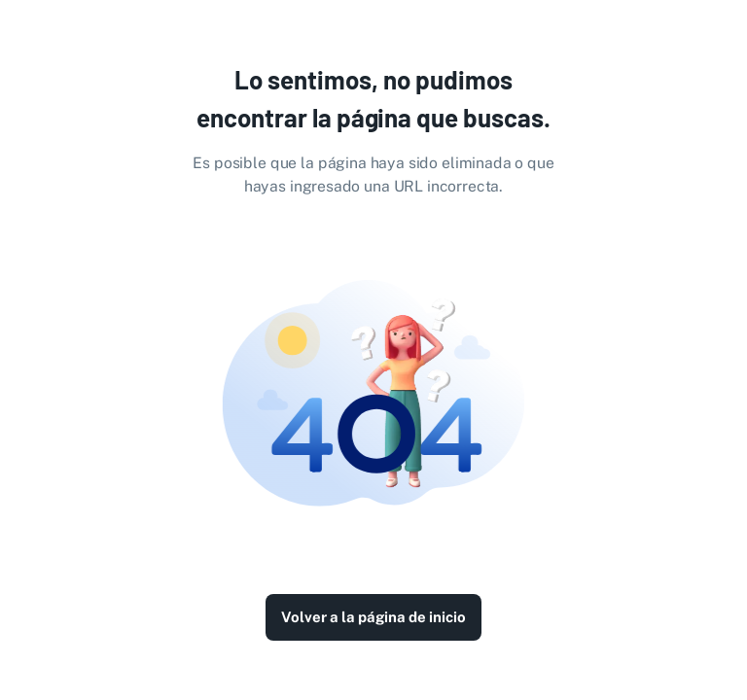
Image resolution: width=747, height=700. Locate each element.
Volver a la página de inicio (373, 617)
